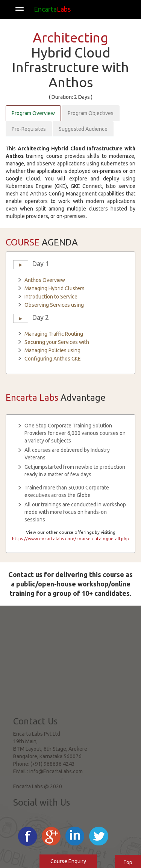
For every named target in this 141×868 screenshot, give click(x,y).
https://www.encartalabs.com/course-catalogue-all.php (70, 539)
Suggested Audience (83, 129)
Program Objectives (91, 113)
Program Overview (33, 113)
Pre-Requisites (29, 129)
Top (128, 862)
